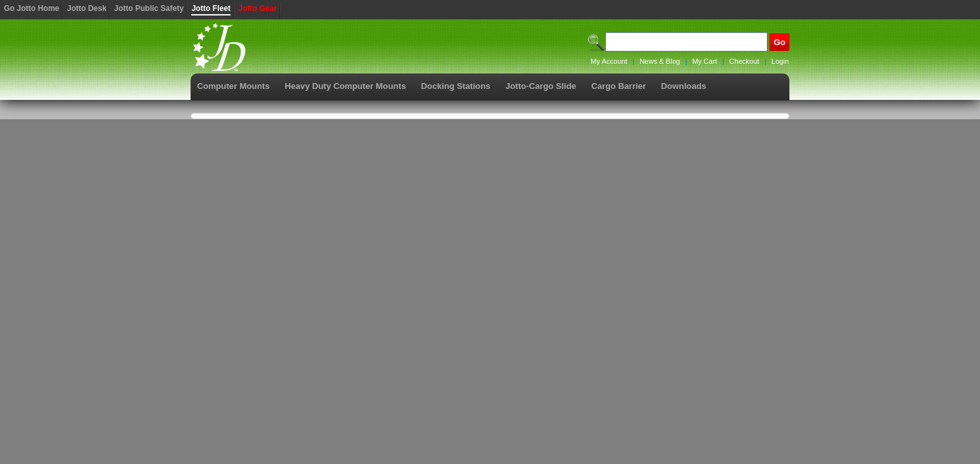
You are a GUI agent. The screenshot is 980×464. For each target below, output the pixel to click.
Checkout (744, 61)
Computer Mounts (233, 86)
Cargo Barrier (618, 86)
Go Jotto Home (32, 8)
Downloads (684, 86)
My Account (609, 61)
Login (780, 61)
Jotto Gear (258, 8)
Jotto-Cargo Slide (541, 86)
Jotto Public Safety (149, 8)
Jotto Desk (87, 8)
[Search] (686, 42)
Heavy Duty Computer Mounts (345, 86)
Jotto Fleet (211, 8)
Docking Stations (456, 86)
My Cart (705, 61)
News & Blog (660, 61)
